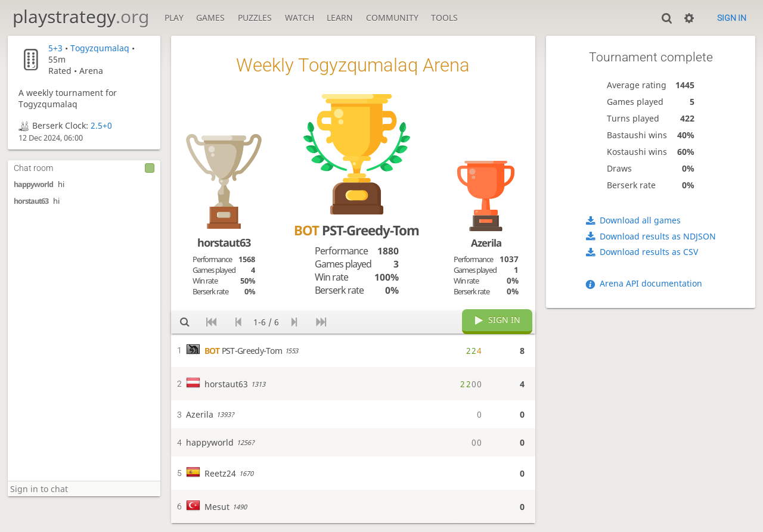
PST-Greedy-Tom (356, 230)
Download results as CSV (649, 252)
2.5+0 (101, 125)
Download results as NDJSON (658, 236)
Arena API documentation (651, 283)
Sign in (732, 18)
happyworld (33, 184)
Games (210, 18)
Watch (300, 18)
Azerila (486, 243)
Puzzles (255, 18)
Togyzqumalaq (100, 48)
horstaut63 (31, 201)
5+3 (55, 48)
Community (392, 18)
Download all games (640, 220)
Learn (340, 18)
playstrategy (81, 16)
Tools (444, 18)
